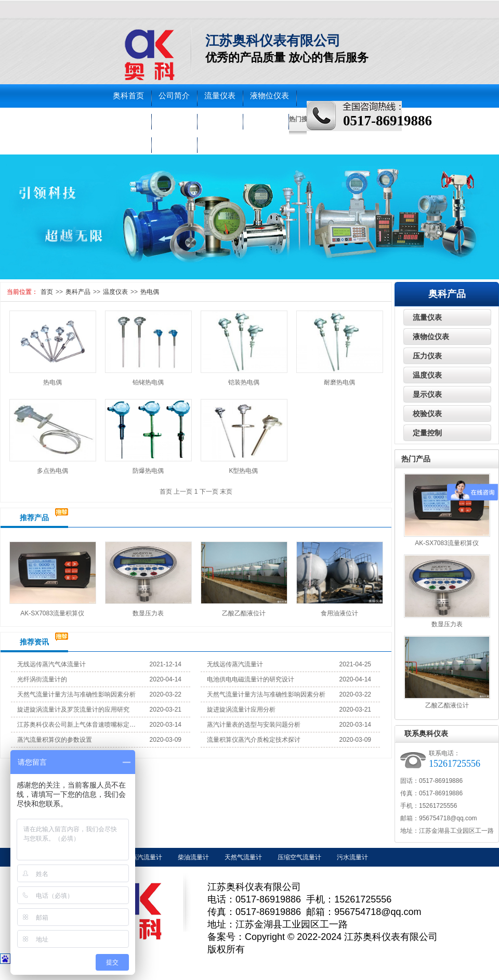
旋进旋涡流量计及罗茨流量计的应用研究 (73, 710)
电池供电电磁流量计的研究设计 (251, 679)
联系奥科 (174, 143)
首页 (47, 292)
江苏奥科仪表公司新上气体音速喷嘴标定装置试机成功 (77, 725)
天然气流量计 (243, 857)
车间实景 (128, 143)
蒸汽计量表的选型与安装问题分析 (254, 725)
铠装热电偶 (244, 382)
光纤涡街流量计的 (42, 679)
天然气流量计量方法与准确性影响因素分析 (76, 694)
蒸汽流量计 (147, 857)
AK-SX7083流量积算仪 (52, 613)
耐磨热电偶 (339, 382)
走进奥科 (266, 119)
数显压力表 (148, 613)
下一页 (209, 492)
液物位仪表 (270, 96)
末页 (226, 492)
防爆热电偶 (148, 471)
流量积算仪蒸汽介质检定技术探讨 (254, 740)
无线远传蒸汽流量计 (235, 664)
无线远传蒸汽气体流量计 (51, 664)
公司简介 (174, 96)
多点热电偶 (52, 471)
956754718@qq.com (448, 818)
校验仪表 (220, 119)
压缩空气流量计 (299, 857)
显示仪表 (427, 394)
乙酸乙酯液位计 (244, 613)
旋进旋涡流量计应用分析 (241, 710)
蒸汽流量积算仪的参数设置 (55, 740)
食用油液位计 (339, 613)
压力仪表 (128, 119)
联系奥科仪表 (426, 733)
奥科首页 (128, 96)
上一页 (183, 492)
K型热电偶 (243, 471)
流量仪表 (220, 96)
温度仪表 (174, 119)
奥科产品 (78, 292)
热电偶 (150, 292)
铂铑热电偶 (148, 382)
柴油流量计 (193, 857)
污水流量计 (352, 857)
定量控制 (427, 433)
